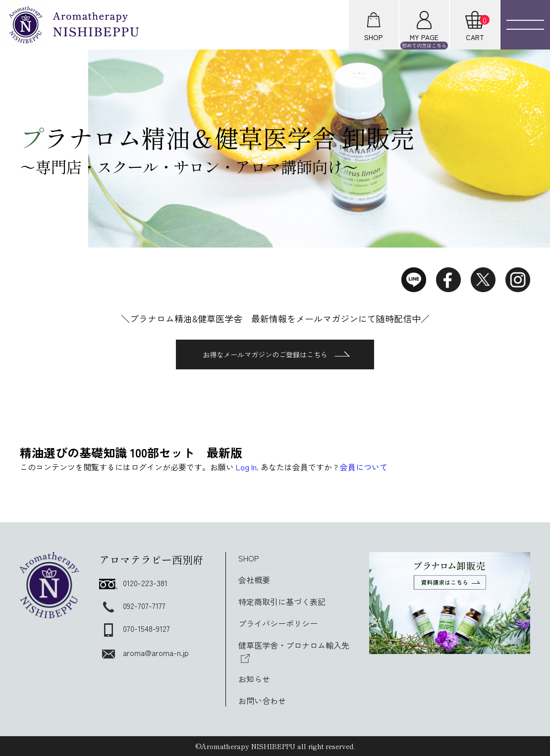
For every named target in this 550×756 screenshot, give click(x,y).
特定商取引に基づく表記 (282, 602)
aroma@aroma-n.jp (144, 653)
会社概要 (254, 580)
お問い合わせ (262, 701)
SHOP (249, 558)
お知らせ (254, 679)
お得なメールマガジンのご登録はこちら (276, 354)
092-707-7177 (132, 605)
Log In (246, 467)
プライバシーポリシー (278, 623)
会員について (364, 467)
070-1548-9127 (135, 628)
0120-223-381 (133, 583)
